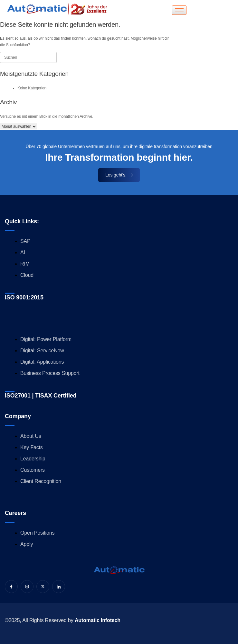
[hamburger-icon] (179, 10)
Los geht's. (119, 175)
